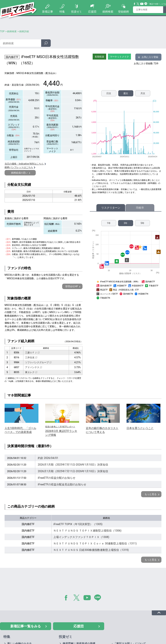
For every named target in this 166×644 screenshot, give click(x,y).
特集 (62, 12)
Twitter (138, 4)
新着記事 (48, 12)
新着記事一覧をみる (26, 626)
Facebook (135, 4)
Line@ (146, 4)
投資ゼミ (77, 12)
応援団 (92, 12)
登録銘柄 (123, 12)
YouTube (142, 4)
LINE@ (99, 598)
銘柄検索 (108, 12)
